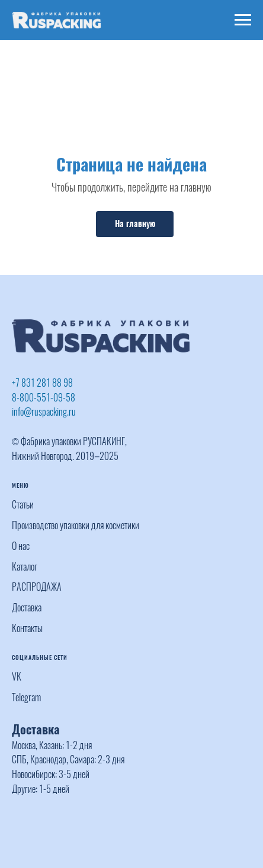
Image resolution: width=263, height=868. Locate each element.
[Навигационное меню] (243, 20)
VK (17, 677)
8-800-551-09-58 (44, 398)
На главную (135, 224)
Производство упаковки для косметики (76, 525)
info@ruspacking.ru (44, 412)
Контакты (27, 628)
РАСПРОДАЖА (37, 587)
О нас (21, 546)
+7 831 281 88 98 (42, 383)
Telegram (26, 697)
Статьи (23, 505)
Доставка (27, 608)
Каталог (25, 567)
